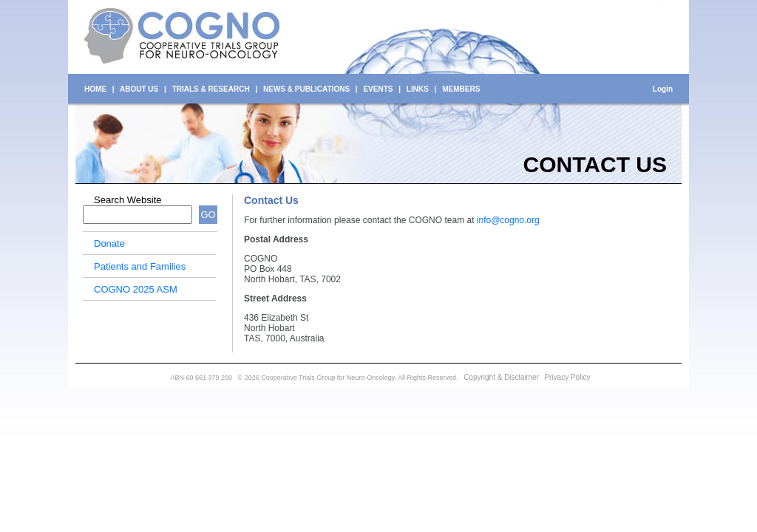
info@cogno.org (508, 220)
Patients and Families (140, 266)
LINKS (418, 89)
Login (663, 89)
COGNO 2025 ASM (136, 289)
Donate (109, 243)
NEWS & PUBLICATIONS (306, 89)
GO (208, 215)
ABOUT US (139, 89)
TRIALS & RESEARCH (211, 89)
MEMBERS (461, 89)
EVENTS (378, 89)
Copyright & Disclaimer (501, 377)
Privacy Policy (567, 377)
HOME (95, 89)
